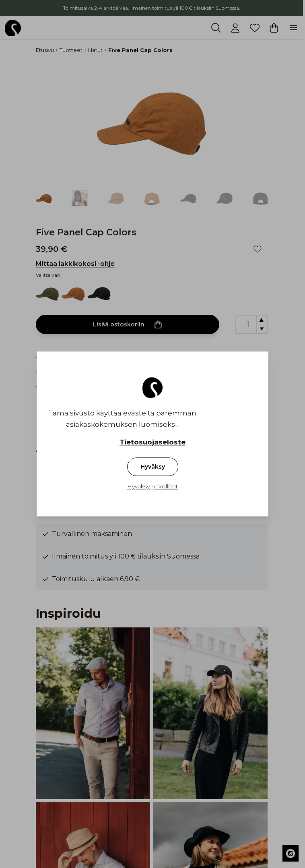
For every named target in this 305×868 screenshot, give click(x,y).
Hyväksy (153, 467)
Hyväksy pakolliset (152, 487)
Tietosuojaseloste (152, 442)
